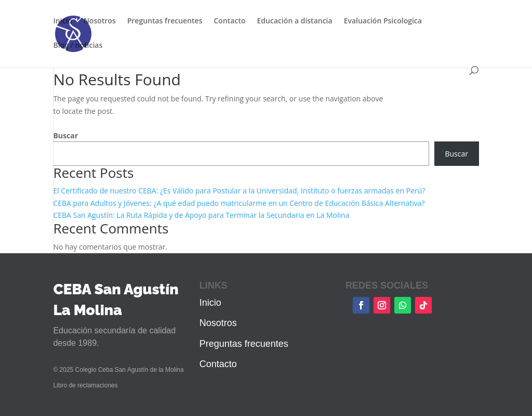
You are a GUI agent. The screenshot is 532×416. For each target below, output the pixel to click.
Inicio (62, 21)
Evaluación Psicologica (383, 21)
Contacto (229, 21)
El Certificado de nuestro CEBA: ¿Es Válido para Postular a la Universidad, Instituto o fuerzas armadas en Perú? (239, 191)
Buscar (65, 135)
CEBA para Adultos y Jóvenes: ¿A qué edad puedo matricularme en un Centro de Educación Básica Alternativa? (239, 203)
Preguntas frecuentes (165, 21)
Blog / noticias (78, 46)
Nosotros (100, 21)
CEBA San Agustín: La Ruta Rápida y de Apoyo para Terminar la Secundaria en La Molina (201, 215)
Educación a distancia (295, 21)
